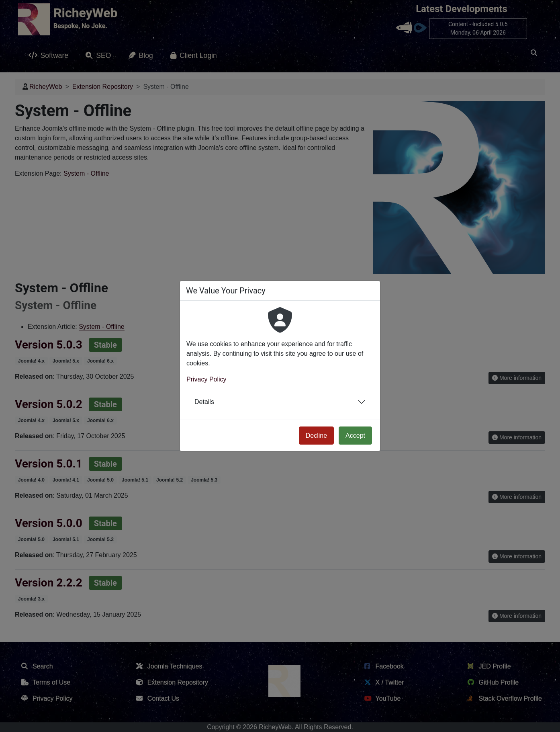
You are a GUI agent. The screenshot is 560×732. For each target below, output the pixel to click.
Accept (355, 436)
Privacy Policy (206, 379)
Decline (316, 436)
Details (204, 402)
